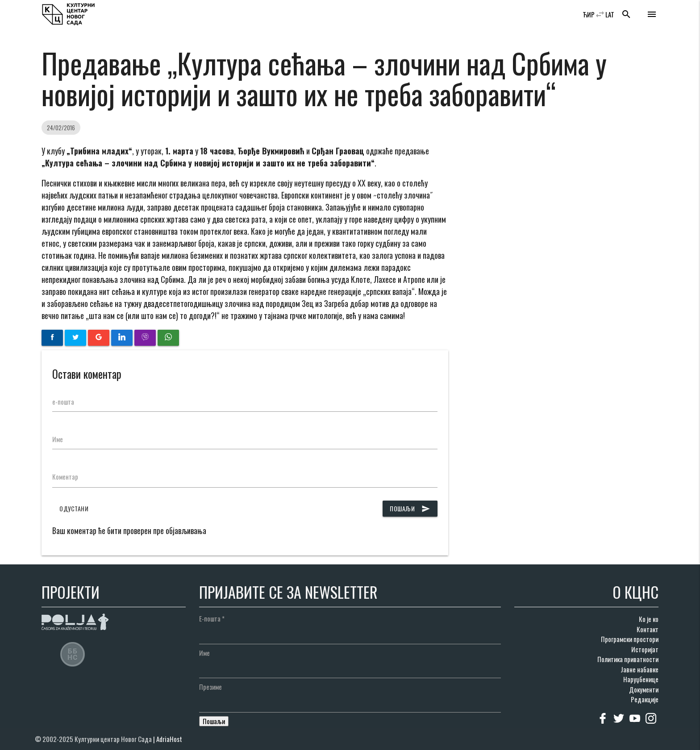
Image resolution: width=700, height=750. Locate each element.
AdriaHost (169, 739)
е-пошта (63, 402)
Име (58, 439)
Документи (644, 689)
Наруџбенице (641, 679)
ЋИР (589, 14)
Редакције (645, 699)
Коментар (65, 477)
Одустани (74, 508)
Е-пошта (212, 618)
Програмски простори (630, 639)
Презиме (210, 687)
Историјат (645, 649)
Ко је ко (649, 619)
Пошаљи (410, 509)
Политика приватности (628, 659)
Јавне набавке (640, 669)
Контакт (648, 629)
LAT (610, 14)
